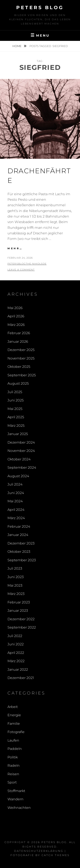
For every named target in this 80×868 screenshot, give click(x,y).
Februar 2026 (19, 333)
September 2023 (22, 560)
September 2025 (22, 375)
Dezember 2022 (21, 619)
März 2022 (16, 661)
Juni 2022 (16, 644)
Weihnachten (19, 808)
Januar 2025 (18, 434)
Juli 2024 (15, 484)
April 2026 (16, 316)
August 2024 (18, 476)
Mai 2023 (15, 585)
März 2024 (16, 518)
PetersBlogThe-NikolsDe (27, 264)
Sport (12, 782)
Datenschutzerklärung (39, 851)
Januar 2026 (18, 342)
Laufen (13, 740)
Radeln (14, 766)
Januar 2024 (18, 535)
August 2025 (18, 383)
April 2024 (16, 510)
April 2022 (16, 653)
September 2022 (22, 627)
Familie (14, 724)
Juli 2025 (15, 392)
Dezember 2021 (21, 678)
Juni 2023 (16, 577)
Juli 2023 (15, 568)
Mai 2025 (15, 409)
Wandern (15, 799)
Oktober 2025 (19, 367)
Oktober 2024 (19, 459)
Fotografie (16, 732)
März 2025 (16, 426)
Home (17, 46)
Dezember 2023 (21, 543)
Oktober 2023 (19, 552)
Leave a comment (21, 270)
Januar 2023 (18, 611)
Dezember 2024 (21, 442)
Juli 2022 (15, 636)
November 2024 (21, 451)
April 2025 (16, 417)
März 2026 (16, 325)
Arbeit (13, 707)
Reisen (13, 774)
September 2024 (22, 468)
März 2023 (16, 594)
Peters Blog (40, 8)
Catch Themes (56, 855)
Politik (13, 757)
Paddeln (15, 749)
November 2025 (21, 358)
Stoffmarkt (16, 791)
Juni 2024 (16, 493)
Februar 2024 (19, 526)
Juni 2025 (16, 400)
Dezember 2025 (21, 350)
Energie (14, 715)
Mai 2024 (15, 501)
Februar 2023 (19, 602)
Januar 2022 (18, 670)
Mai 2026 (15, 308)
